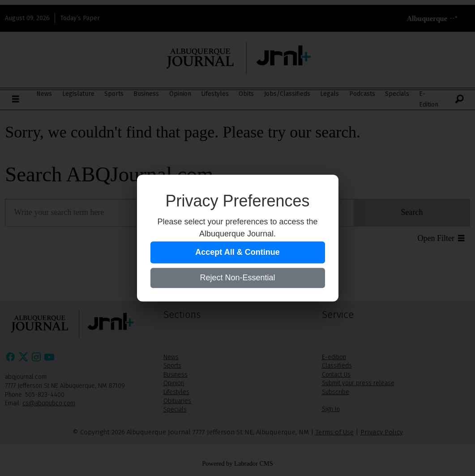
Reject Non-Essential (237, 278)
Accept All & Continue (237, 252)
